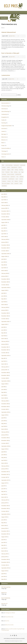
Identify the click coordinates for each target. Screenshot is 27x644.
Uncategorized (5, 154)
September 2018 (5, 446)
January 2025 (4, 242)
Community (4, 114)
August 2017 (4, 483)
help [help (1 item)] (12, 172)
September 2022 (5, 321)
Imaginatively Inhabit (7, 126)
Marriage (4, 134)
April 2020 (4, 395)
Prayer (3, 145)
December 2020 (5, 373)
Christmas (4, 109)
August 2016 (4, 517)
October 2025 (5, 217)
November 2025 (5, 214)
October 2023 (5, 285)
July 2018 (3, 452)
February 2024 (5, 273)
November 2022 (5, 316)
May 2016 (4, 523)
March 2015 (4, 551)
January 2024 (4, 276)
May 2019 (4, 423)
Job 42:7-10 (4, 593)
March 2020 (4, 398)
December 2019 (5, 404)
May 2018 (4, 457)
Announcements (5, 103)
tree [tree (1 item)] (12, 183)
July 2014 (3, 574)
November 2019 (5, 407)
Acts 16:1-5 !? (4, 604)
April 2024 (4, 268)
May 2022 (4, 333)
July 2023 (3, 293)
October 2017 (5, 477)
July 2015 (3, 540)
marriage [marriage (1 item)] (4, 174)
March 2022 (4, 339)
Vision (3, 157)
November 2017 (5, 474)
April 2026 (4, 200)
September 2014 (5, 568)
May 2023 (4, 299)
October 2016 (5, 511)
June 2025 (4, 228)
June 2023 (4, 296)
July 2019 (3, 418)
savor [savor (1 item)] (17, 179)
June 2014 (4, 576)
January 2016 (4, 528)
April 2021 (4, 361)
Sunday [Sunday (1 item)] (21, 181)
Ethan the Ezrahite (10, 625)
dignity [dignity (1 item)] (9, 170)
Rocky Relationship (9, 617)
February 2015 (5, 554)
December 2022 (5, 313)
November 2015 (5, 534)
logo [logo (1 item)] (22, 172)
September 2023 (5, 287)
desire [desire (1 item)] (20, 167)
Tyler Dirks (12, 36)
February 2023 (5, 307)
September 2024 (5, 254)
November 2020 (5, 375)
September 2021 (5, 355)
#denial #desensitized (9, 32)
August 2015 (4, 537)
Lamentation (6, 75)
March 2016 (4, 525)
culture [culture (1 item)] (8, 167)
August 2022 (4, 324)
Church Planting (5, 111)
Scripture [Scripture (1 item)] (4, 181)
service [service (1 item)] (9, 181)
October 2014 (5, 565)
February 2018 (5, 466)
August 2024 (4, 256)
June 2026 (4, 194)
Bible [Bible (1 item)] (3, 165)
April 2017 (4, 494)
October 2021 (5, 353)
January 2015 (4, 557)
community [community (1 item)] (23, 165)
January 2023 (4, 310)
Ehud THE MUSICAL (6, 598)
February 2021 (5, 367)
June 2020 (4, 389)
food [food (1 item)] (3, 172)
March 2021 (4, 364)
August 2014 (4, 571)
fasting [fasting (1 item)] (16, 170)
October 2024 (5, 251)
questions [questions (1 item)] (13, 177)
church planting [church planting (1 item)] (9, 165)
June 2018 (4, 455)
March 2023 (4, 305)
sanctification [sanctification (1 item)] (11, 179)
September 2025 (5, 220)
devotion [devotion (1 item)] (4, 170)
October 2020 (5, 378)
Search (19, 95)
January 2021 (4, 370)
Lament (3, 131)
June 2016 (4, 520)
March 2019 (4, 429)
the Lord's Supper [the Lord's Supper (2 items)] (6, 183)
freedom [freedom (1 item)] (7, 172)
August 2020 (4, 384)
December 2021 (5, 347)
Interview (4, 128)
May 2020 (4, 392)
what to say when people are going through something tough (13, 629)
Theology (4, 151)
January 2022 (4, 344)
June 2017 (4, 489)
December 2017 (5, 472)
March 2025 (4, 237)
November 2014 (5, 562)
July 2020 (3, 387)
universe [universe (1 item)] (16, 183)
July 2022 (3, 327)
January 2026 (4, 208)
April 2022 (4, 336)
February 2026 (5, 205)
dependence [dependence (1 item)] (14, 167)
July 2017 (3, 486)
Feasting (4, 123)
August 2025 (4, 222)
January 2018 (4, 469)
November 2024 (5, 248)
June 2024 (4, 262)
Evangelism (4, 117)
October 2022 (5, 319)
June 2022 (4, 330)
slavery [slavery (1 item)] (16, 181)
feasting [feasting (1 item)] (21, 170)
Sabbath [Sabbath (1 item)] (21, 177)
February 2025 (5, 239)
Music (3, 143)
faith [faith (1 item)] (12, 170)
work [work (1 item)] (21, 183)
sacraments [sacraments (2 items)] (5, 179)
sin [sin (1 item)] (13, 181)
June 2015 (4, 542)
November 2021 (5, 350)
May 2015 (4, 545)
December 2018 (5, 438)
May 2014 (4, 579)
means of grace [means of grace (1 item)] (11, 174)
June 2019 (4, 421)
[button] (13, 18)
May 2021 (4, 358)
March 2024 (4, 271)
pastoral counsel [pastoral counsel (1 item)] (6, 177)
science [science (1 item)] (21, 179)
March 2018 (4, 463)
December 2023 (5, 279)
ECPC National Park (6, 587)
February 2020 (5, 401)
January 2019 (4, 435)
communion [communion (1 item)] (16, 165)
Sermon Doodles (5, 148)
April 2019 (4, 426)
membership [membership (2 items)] (18, 174)
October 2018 (5, 443)
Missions (4, 140)
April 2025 (4, 234)
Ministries (4, 137)
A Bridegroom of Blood (10, 613)
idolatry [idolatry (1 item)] (16, 172)
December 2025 (5, 211)
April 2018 (4, 460)
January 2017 (4, 503)
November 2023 (5, 282)
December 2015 (5, 531)
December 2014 (5, 559)
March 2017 (4, 497)
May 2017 (4, 491)
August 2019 (4, 415)
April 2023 (4, 302)
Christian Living (5, 106)
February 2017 (5, 500)
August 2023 (4, 290)
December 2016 (5, 506)
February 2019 (5, 432)
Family (3, 120)
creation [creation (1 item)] (4, 167)
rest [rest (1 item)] (17, 177)
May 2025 (4, 231)
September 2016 (5, 514)
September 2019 (5, 412)
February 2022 (5, 341)
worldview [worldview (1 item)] (4, 186)
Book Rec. (7, 621)
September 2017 (5, 480)
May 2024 (4, 265)
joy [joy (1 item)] (19, 172)
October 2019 (5, 409)
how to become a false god (10, 53)
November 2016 (5, 508)
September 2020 (5, 381)
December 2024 (5, 245)
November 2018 (5, 440)
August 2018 (4, 449)
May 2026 (4, 197)
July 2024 (3, 259)
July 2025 (3, 225)
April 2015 (4, 548)
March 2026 (4, 203)
